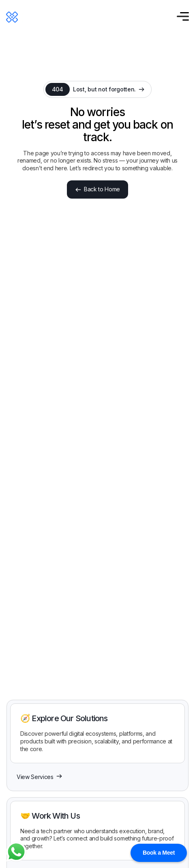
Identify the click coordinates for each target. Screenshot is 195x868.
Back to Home (97, 189)
